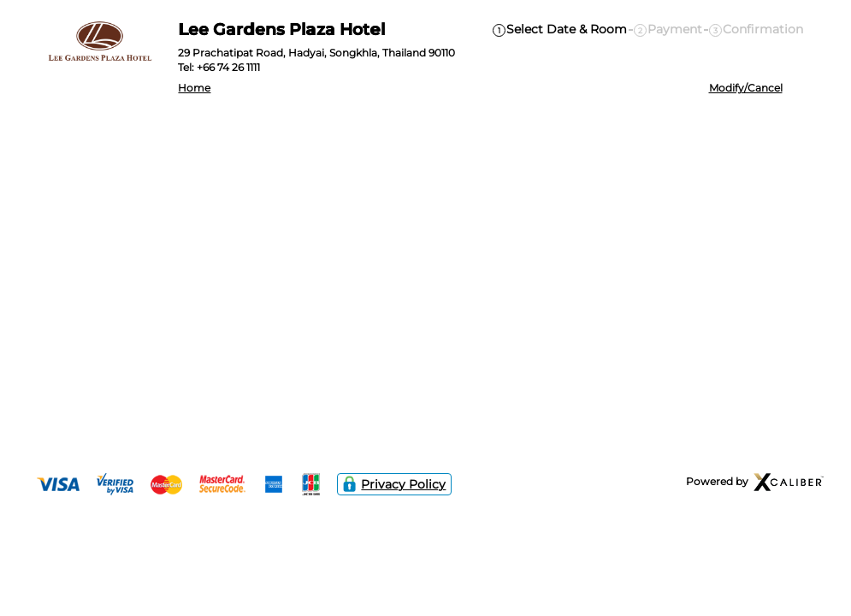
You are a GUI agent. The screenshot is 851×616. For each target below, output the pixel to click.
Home (194, 88)
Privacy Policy (395, 484)
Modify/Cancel (746, 88)
